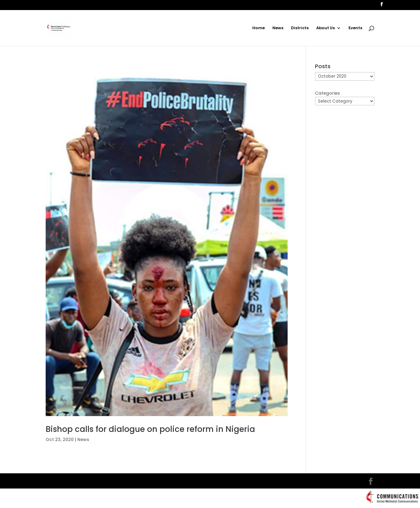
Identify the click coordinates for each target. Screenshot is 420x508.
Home (259, 28)
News (278, 28)
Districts (300, 28)
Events (355, 28)
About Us (325, 28)
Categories (327, 93)
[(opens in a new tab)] (167, 240)
